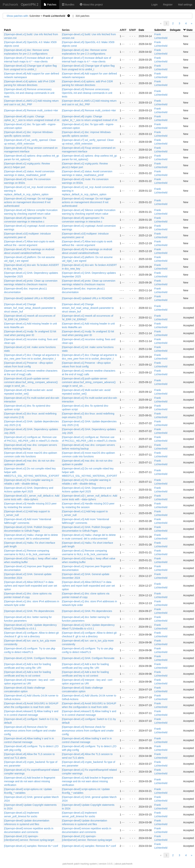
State (190, 30)
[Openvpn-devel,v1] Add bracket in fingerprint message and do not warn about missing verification (30, 781)
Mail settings (185, 5)
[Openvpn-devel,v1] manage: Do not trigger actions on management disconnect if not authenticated (29, 202)
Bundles (68, 5)
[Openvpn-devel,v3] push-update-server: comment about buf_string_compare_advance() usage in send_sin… (31, 382)
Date (141, 30)
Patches (50, 5)
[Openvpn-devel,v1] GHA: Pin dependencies (29, 611)
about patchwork (124, 864)
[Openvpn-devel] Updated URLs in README (29, 298)
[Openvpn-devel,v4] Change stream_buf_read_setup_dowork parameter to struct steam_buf (30, 308)
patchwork (68, 864)
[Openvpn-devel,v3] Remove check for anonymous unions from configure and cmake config (30, 731)
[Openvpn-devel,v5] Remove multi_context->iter (31, 110)
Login (154, 5)
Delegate (175, 30)
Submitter (160, 30)
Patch (7, 30)
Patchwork (10, 5)
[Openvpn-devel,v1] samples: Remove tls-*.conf (31, 846)
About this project (91, 5)
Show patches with (17, 16)
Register (168, 5)
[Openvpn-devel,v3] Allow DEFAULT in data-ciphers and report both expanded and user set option (30, 586)
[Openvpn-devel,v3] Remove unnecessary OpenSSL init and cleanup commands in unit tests (29, 93)
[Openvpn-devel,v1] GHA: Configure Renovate (30, 658)
